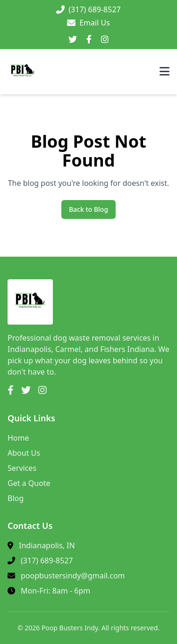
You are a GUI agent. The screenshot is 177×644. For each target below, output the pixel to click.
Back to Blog (88, 209)
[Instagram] (105, 40)
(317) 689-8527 (47, 560)
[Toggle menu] (164, 72)
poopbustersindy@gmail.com (73, 576)
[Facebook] (89, 40)
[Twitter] (73, 40)
